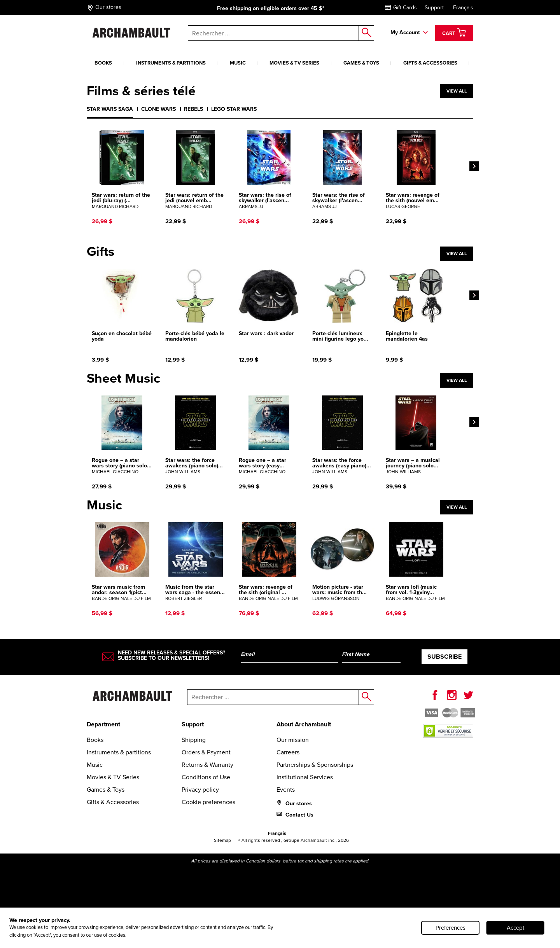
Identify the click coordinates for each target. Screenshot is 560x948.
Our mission (293, 740)
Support (434, 8)
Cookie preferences (208, 802)
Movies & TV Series (294, 63)
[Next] (474, 166)
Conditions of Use (206, 777)
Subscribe (444, 657)
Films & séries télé (141, 91)
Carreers (288, 752)
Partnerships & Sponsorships (315, 765)
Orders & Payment (206, 752)
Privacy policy (200, 790)
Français (463, 8)
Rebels (193, 109)
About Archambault (304, 724)
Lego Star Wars (234, 109)
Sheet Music (123, 378)
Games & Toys (361, 63)
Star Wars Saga (110, 109)
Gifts (101, 252)
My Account (405, 32)
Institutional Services (305, 777)
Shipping (194, 740)
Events (286, 790)
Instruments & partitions (171, 63)
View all (457, 91)
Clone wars (158, 109)
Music (238, 63)
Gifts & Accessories (430, 63)
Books (103, 63)
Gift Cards (401, 8)
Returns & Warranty (207, 765)
